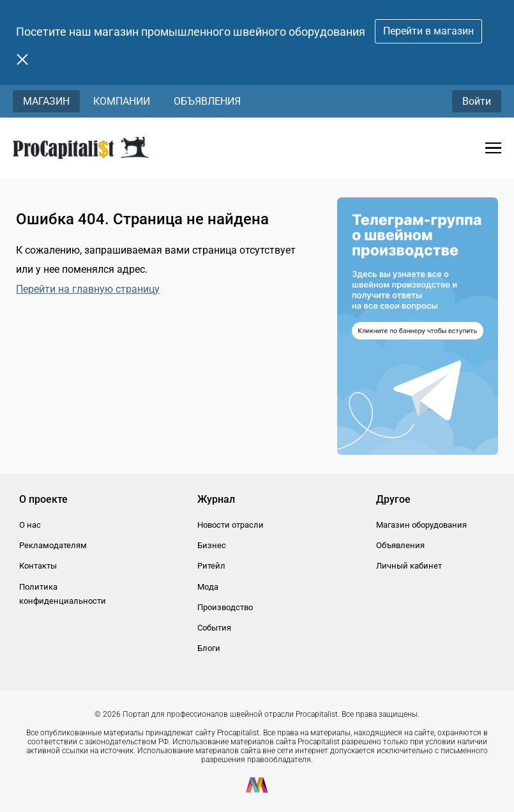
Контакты (38, 566)
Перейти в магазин (428, 31)
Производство (225, 607)
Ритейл (211, 566)
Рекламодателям (53, 545)
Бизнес (212, 545)
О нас (30, 525)
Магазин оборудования (421, 525)
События (214, 628)
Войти (477, 101)
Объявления (207, 101)
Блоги (209, 648)
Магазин (46, 101)
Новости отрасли (231, 525)
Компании (122, 101)
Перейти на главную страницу (88, 289)
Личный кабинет (409, 566)
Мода (208, 587)
